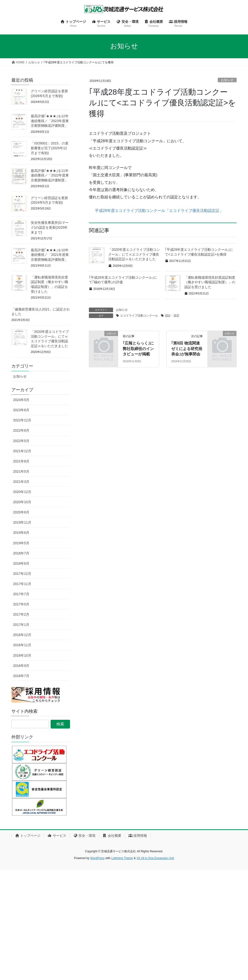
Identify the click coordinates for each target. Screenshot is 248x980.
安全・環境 (84, 836)
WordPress (97, 858)
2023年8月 (21, 410)
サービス (57, 836)
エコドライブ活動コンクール (139, 316)
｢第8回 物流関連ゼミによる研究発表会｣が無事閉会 (187, 349)
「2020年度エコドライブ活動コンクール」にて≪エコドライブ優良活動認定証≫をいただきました (134, 254)
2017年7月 (21, 594)
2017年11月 (22, 584)
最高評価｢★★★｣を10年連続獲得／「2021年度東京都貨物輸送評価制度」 (50, 255)
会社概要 (112, 836)
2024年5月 (21, 400)
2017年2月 (21, 614)
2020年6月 (21, 512)
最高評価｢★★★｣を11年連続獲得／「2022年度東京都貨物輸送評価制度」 (50, 175)
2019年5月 (21, 543)
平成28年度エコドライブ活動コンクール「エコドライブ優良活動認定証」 (156, 211)
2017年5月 (21, 604)
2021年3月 (21, 482)
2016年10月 (22, 655)
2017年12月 (22, 574)
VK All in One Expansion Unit (155, 858)
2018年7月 (21, 553)
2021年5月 (21, 471)
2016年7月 (21, 676)
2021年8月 (21, 461)
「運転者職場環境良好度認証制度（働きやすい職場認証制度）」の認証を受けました (210, 282)
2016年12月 (22, 635)
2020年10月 (22, 502)
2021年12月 (22, 451)
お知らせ (227, 80)
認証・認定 (172, 316)
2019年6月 (21, 533)
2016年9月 (21, 666)
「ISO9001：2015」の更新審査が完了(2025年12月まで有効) (50, 148)
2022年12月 (22, 420)
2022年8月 (21, 430)
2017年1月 (21, 625)
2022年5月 (21, 441)
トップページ (28, 836)
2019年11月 (22, 522)
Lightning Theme (122, 858)
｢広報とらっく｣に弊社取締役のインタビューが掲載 (138, 349)
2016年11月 (22, 645)
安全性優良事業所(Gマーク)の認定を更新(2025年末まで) (50, 227)
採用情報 (138, 836)
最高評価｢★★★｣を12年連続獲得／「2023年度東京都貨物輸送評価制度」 (50, 121)
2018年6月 (21, 563)
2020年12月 (22, 492)
